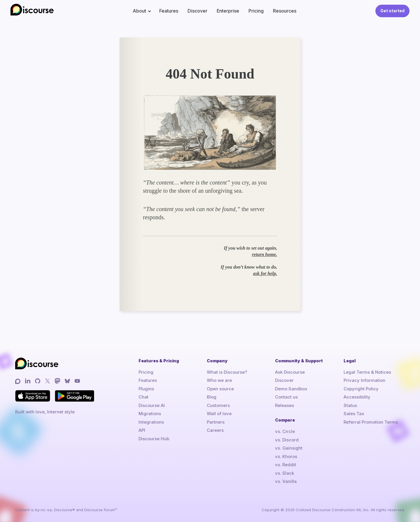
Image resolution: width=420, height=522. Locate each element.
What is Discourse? (227, 372)
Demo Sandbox (291, 389)
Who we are (219, 380)
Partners (216, 422)
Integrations (151, 422)
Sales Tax (354, 414)
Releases (285, 405)
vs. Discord (287, 440)
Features (169, 11)
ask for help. (265, 273)
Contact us (286, 397)
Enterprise (228, 11)
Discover (197, 11)
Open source (220, 389)
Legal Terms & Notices (367, 372)
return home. (265, 254)
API (142, 430)
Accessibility (357, 397)
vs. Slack (285, 473)
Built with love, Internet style (45, 412)
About (139, 11)
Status (350, 405)
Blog (212, 397)
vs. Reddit (286, 465)
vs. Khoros (286, 456)
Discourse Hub (154, 439)
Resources (285, 11)
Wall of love (219, 414)
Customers (218, 405)
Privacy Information (364, 380)
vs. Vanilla (286, 481)
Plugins (146, 389)
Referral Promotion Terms (371, 422)
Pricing (256, 11)
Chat (143, 397)
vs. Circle (285, 431)
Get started (392, 11)
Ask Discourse (290, 372)
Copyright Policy (361, 389)
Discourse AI (152, 405)
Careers (215, 430)
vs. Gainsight (289, 448)
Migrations (150, 414)
